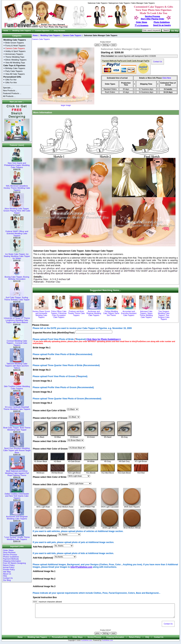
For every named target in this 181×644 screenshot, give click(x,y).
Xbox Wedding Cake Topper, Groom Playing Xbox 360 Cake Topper (17, 210)
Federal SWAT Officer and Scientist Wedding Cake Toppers (17, 233)
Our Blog (7, 580)
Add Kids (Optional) (43, 558)
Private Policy (9, 570)
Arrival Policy (9, 567)
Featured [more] (17, 145)
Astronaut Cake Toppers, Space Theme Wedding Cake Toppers (146, 314)
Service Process (10, 555)
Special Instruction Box (45, 597)
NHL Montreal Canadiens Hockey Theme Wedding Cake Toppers (17, 187)
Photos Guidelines (11, 557)
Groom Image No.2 (42, 392)
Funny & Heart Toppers (15, 46)
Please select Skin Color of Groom (50, 485)
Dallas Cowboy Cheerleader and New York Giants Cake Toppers (17, 495)
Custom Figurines (42, 30)
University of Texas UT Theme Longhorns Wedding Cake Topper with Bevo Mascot (17, 319)
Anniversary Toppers (14, 54)
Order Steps (141, 22)
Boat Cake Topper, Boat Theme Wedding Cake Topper (17, 428)
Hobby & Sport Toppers (15, 51)
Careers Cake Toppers (72, 35)
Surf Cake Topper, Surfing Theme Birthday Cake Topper (17, 298)
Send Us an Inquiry (162, 25)
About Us (7, 574)
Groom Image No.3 (42, 403)
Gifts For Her (11, 80)
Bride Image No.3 (42, 370)
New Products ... (10, 91)
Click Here (167, 78)
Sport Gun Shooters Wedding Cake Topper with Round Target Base (17, 449)
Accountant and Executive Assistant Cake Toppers (129, 313)
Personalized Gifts (12, 77)
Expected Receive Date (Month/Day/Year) (54, 333)
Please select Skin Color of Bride (50, 477)
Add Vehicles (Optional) (45, 536)
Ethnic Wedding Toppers (16, 60)
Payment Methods (11, 559)
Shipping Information (12, 561)
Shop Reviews (59, 30)
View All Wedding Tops (15, 63)
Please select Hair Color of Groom (50, 449)
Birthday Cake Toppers (15, 68)
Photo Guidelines (162, 22)
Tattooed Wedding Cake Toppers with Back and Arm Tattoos (17, 365)
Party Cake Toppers (14, 71)
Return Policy (9, 565)
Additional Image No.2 (44, 579)
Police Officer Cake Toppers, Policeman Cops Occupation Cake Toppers (59, 314)
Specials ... (8, 88)
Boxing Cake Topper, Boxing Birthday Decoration (17, 277)
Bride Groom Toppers (15, 43)
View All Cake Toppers (15, 74)
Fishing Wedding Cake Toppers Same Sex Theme (111, 313)
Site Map (175, 31)
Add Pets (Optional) (43, 547)
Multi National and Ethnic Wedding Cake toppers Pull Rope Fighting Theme (17, 472)
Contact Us (8, 578)
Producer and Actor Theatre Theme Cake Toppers (76, 313)
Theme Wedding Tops (15, 57)
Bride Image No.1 (42, 348)
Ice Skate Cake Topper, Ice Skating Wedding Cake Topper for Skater (17, 255)
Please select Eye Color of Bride (49, 411)
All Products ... (9, 96)
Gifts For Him (11, 83)
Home (6, 30)
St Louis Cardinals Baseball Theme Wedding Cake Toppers (17, 407)
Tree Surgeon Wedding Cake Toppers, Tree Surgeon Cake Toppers (164, 315)
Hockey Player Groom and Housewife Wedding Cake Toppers (41, 314)
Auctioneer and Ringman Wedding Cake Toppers (17, 517)
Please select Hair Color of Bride (49, 441)
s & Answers (141, 25)
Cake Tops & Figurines (14, 65)
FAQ (5, 576)
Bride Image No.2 (42, 359)
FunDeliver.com (87, 643)
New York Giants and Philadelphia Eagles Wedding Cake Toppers (17, 164)
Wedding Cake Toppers (22, 30)
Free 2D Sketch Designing (14, 563)
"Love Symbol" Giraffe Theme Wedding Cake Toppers (17, 537)
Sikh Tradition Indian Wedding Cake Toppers (17, 387)
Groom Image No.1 (42, 381)
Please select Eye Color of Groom (50, 418)
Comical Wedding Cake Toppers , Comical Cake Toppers (17, 342)
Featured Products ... (12, 93)
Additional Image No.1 (44, 571)
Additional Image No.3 (44, 586)
